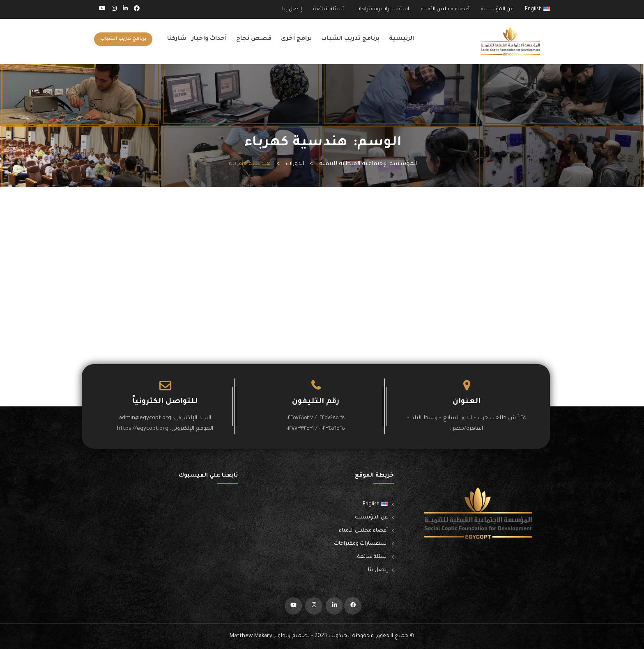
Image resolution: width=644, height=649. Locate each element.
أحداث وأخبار (209, 39)
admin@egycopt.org (145, 418)
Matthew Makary (251, 636)
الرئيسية (401, 39)
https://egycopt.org (143, 429)
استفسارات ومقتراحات (382, 9)
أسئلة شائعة (329, 9)
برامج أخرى (296, 39)
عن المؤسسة (497, 9)
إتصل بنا (292, 9)
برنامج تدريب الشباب (350, 39)
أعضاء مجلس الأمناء (445, 9)
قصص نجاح (254, 39)
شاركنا (177, 39)
